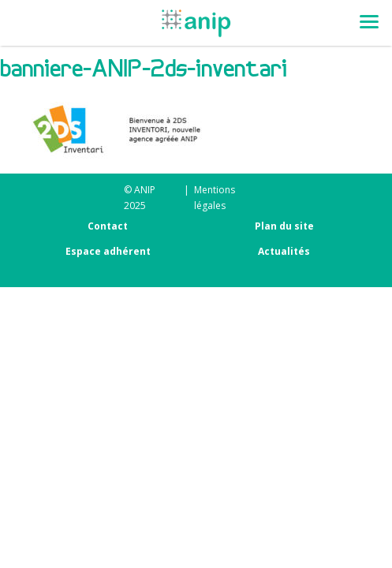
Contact (108, 226)
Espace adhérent (108, 251)
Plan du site (284, 226)
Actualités (284, 251)
